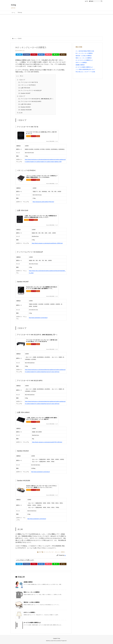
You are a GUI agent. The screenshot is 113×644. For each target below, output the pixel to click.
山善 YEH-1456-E (25, 104)
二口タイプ (21, 96)
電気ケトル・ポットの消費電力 (32, 592)
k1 (65, 555)
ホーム (15, 39)
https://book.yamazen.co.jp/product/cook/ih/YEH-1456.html (47, 442)
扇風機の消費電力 (28, 582)
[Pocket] (48, 55)
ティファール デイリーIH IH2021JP (30, 91)
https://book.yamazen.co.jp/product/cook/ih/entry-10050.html (47, 243)
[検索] (102, 1)
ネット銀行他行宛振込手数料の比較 (85, 51)
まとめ (20, 113)
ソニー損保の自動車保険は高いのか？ (85, 69)
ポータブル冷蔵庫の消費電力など (32, 623)
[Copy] (63, 55)
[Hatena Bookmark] (41, 55)
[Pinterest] (34, 55)
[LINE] (56, 55)
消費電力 (63, 552)
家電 (20, 39)
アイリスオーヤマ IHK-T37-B (28, 82)
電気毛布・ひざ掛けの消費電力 (32, 602)
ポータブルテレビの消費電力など (84, 60)
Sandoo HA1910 (24, 107)
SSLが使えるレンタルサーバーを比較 (85, 72)
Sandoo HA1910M (25, 110)
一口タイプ (21, 80)
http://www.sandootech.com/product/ (38, 318)
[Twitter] (19, 55)
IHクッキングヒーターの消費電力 (84, 53)
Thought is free (64, 641)
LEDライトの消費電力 (29, 612)
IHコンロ (57, 552)
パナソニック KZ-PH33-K (27, 85)
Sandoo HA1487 (24, 93)
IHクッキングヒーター (49, 552)
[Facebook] (26, 55)
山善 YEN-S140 (24, 88)
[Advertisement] (56, 25)
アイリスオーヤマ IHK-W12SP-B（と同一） (36, 99)
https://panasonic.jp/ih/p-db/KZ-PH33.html (43, 202)
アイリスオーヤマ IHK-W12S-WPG (30, 102)
